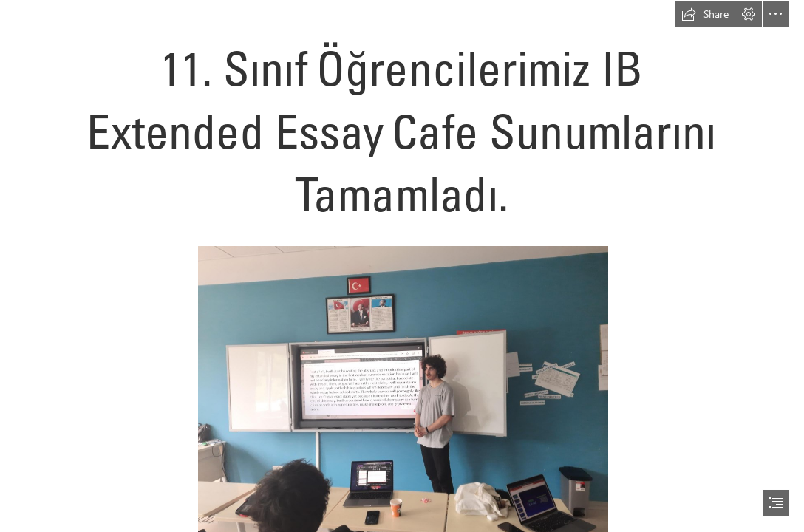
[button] (705, 14)
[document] (402, 266)
